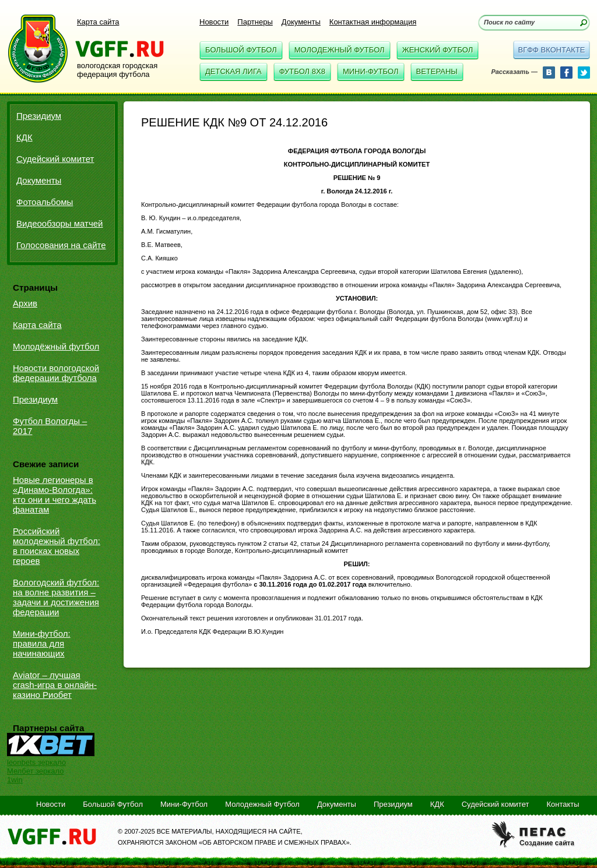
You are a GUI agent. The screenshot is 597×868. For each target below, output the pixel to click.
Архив (25, 303)
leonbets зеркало (36, 762)
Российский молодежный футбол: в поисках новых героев (57, 546)
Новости (214, 22)
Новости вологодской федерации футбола (56, 373)
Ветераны (437, 71)
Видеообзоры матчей (60, 223)
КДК (24, 137)
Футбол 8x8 (302, 71)
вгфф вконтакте (551, 50)
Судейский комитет (55, 159)
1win (15, 780)
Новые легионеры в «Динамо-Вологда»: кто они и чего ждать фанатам (55, 495)
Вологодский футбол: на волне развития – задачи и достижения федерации (56, 597)
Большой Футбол (241, 50)
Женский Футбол (438, 50)
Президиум (39, 116)
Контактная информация (373, 22)
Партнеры (255, 22)
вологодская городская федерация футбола (117, 70)
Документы (301, 22)
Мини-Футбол (371, 71)
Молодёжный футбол (56, 346)
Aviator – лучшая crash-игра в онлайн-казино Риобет (55, 685)
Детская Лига (233, 71)
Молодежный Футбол (340, 50)
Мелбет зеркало (35, 771)
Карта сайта (98, 22)
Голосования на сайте (61, 245)
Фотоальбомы (45, 202)
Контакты (563, 804)
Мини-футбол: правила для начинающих (42, 643)
